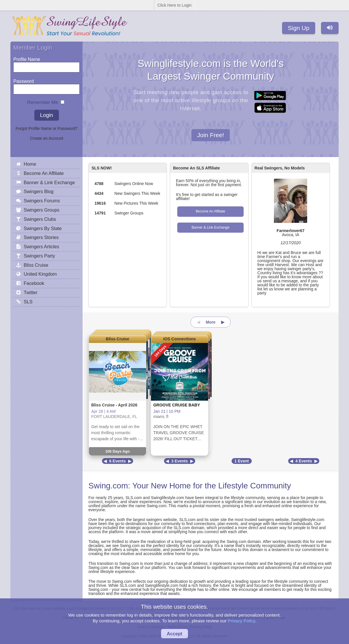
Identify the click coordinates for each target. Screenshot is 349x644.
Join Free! (211, 135)
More (211, 322)
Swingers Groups (41, 210)
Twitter (30, 292)
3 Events (180, 461)
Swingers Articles (41, 247)
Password (24, 80)
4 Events (304, 461)
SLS (28, 302)
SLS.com (134, 498)
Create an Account (47, 138)
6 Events (117, 461)
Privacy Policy (241, 621)
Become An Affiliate (210, 211)
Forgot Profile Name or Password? (47, 128)
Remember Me (42, 101)
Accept (175, 634)
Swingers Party (39, 256)
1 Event (242, 461)
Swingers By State (43, 228)
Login (47, 115)
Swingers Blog (39, 191)
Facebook (34, 283)
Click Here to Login (174, 5)
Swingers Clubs (40, 219)
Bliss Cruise (118, 339)
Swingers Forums (42, 201)
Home (30, 164)
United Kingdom (40, 274)
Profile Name (27, 58)
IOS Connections (180, 339)
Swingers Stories (41, 237)
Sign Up (299, 28)
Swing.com (108, 486)
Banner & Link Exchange (211, 227)
